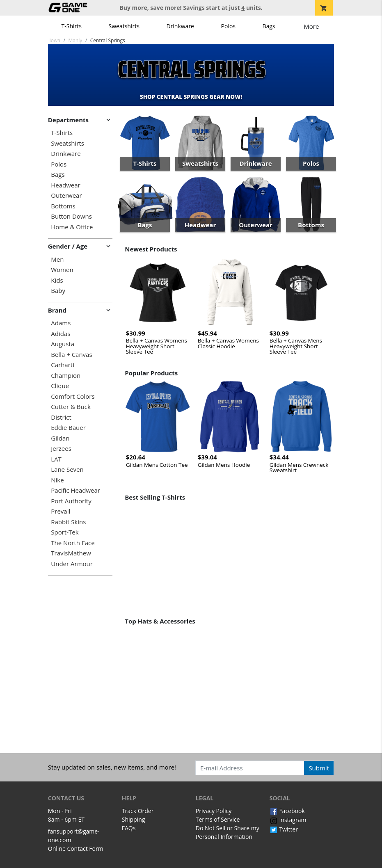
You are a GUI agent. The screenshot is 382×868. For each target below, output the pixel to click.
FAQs (129, 828)
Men (57, 259)
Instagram (288, 820)
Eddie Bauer (68, 428)
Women (62, 270)
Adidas (61, 334)
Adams (61, 323)
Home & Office (72, 227)
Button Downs (71, 216)
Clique (60, 386)
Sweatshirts (124, 26)
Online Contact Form (76, 849)
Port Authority (71, 501)
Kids (57, 280)
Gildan (60, 438)
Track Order (138, 811)
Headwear (66, 185)
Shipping (134, 819)
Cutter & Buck (71, 407)
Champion (66, 376)
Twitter (284, 829)
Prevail (61, 511)
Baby (58, 291)
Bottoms (63, 206)
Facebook (287, 811)
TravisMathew (71, 553)
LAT (56, 459)
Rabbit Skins (68, 522)
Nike (57, 480)
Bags (269, 26)
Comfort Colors (73, 396)
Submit (319, 768)
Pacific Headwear (75, 490)
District (61, 417)
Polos (228, 26)
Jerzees (61, 449)
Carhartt (63, 365)
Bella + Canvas (71, 355)
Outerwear (66, 195)
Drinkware (180, 26)
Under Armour (72, 564)
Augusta (63, 344)
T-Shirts (72, 26)
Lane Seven (67, 469)
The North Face (73, 543)
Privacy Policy (214, 811)
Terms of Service (218, 819)
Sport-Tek (65, 532)
